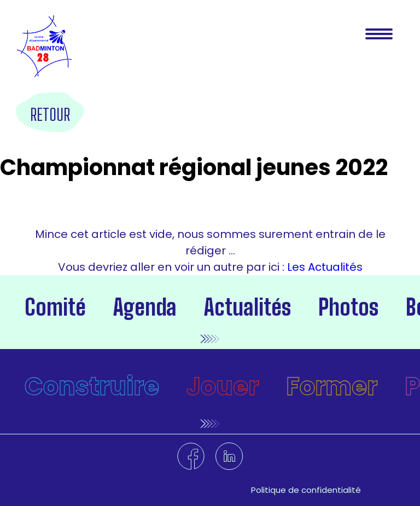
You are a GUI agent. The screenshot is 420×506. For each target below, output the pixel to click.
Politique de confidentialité (306, 490)
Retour (50, 114)
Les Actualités (323, 267)
